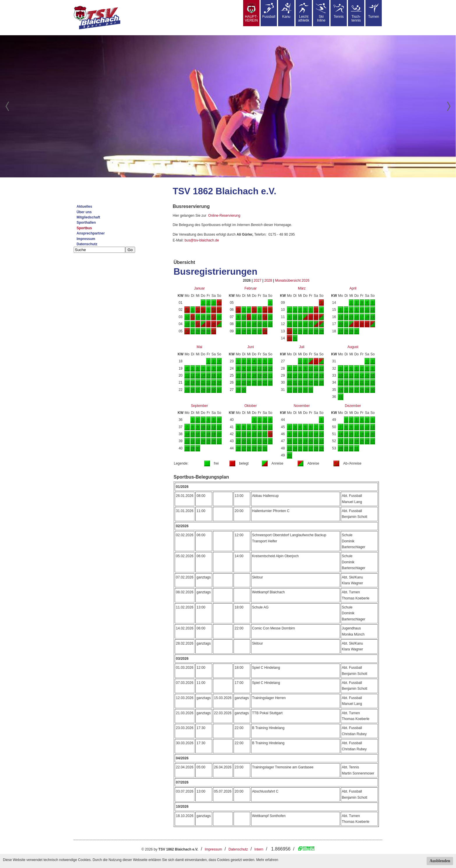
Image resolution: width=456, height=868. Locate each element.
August (353, 347)
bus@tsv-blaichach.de (202, 240)
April (353, 288)
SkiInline (321, 13)
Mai (199, 347)
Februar (251, 288)
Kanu (286, 11)
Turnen (374, 11)
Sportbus (84, 228)
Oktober (251, 406)
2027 (258, 280)
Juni (251, 347)
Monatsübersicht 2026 (292, 280)
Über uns (84, 212)
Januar (199, 288)
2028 (268, 280)
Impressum (86, 239)
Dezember (353, 406)
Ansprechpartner (91, 233)
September (199, 406)
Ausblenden (440, 861)
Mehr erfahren (267, 860)
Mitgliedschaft (88, 217)
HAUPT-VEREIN (251, 13)
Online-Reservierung (224, 216)
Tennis (339, 11)
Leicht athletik (304, 13)
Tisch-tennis (356, 13)
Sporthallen (86, 223)
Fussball (269, 11)
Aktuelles (84, 207)
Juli (302, 347)
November (302, 406)
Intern (259, 849)
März (302, 288)
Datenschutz (87, 244)
